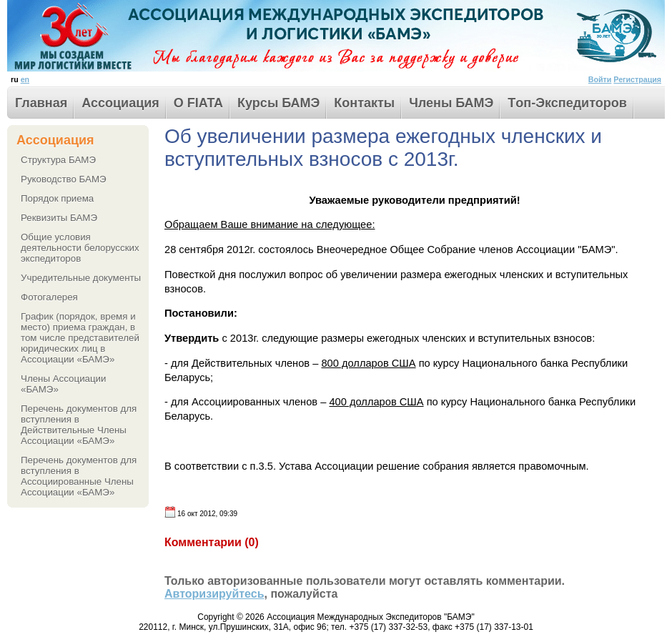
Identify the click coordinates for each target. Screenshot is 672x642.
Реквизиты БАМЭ (59, 218)
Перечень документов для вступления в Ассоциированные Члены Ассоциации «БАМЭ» (79, 476)
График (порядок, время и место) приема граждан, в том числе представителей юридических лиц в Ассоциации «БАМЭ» (80, 338)
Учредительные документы (81, 278)
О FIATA (198, 103)
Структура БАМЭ (58, 160)
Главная (41, 103)
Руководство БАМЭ (64, 179)
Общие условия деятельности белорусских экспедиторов (80, 248)
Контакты (364, 103)
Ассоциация (120, 103)
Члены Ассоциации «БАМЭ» (64, 384)
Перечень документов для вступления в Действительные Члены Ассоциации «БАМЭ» (79, 425)
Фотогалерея (49, 297)
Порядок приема (57, 198)
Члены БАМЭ (451, 103)
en (25, 79)
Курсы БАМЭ (278, 103)
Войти (600, 79)
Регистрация (637, 79)
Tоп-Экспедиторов (567, 103)
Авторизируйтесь (214, 594)
